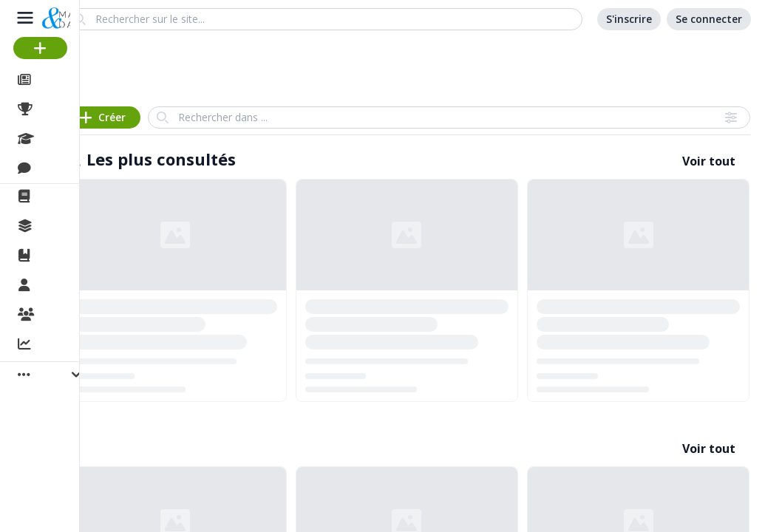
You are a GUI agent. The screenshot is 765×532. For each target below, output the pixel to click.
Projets (59, 109)
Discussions (72, 168)
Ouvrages (66, 256)
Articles (59, 80)
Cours (56, 139)
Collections (69, 226)
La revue (63, 197)
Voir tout (709, 161)
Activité (59, 345)
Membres (66, 286)
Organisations (79, 316)
